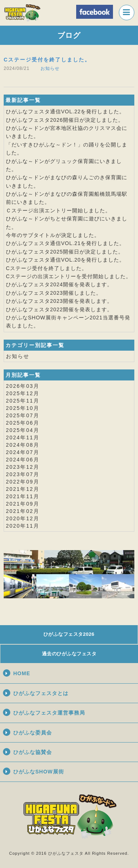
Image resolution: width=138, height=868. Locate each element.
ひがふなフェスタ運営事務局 (49, 713)
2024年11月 (23, 437)
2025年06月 (23, 423)
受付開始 (93, 276)
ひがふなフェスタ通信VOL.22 (43, 111)
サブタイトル (39, 235)
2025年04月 (23, 430)
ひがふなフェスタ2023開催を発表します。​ (59, 301)
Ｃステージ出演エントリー (39, 210)
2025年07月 (23, 415)
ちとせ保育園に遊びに (78, 219)
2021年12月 (23, 489)
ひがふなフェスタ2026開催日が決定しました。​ (65, 120)
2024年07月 (23, 452)
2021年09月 (23, 504)
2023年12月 (23, 467)
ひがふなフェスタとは (41, 693)
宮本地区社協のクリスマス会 (86, 128)
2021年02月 (23, 511)
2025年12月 (23, 393)
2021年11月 (23, 496)
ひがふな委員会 (33, 733)
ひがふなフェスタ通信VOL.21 (43, 243)
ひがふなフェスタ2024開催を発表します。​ (59, 284)
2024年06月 (23, 460)
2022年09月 (23, 482)
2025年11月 (23, 401)
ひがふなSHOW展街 (39, 772)
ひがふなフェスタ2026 (69, 634)
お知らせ (50, 68)
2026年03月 (23, 386)
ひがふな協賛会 (33, 752)
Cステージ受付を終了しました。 (47, 60)
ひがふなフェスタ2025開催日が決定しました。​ (65, 252)
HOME (22, 673)
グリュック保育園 (72, 161)
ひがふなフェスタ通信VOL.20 (43, 260)
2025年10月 (23, 408)
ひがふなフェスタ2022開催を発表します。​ (59, 309)
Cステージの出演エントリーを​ (44, 276)
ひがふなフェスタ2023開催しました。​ (54, 293)
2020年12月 (23, 518)
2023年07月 (23, 474)
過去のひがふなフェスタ (69, 654)
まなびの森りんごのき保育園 (86, 177)
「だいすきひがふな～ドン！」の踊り (53, 145)
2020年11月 (23, 526)
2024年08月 (23, 445)
